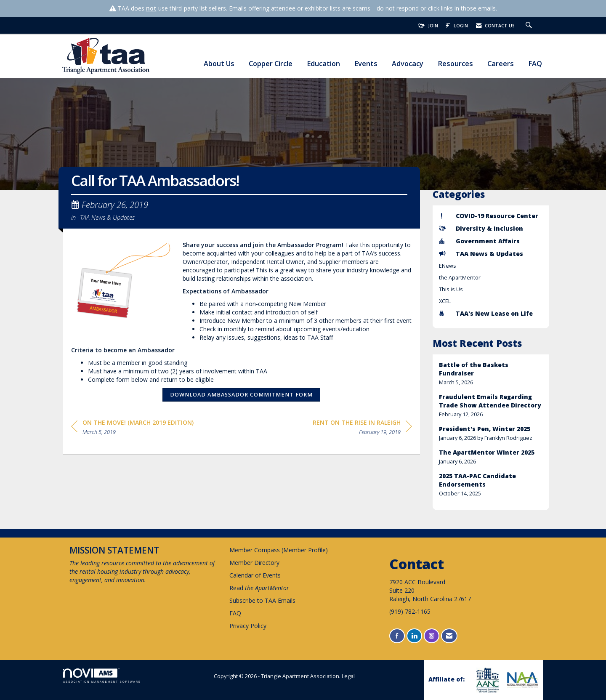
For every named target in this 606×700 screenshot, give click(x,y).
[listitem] (491, 374)
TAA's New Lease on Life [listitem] (486, 313)
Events (366, 64)
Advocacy (408, 64)
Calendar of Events (255, 575)
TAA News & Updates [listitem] (481, 254)
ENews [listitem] (448, 266)
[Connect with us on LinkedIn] (414, 636)
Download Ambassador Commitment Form (241, 395)
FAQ (535, 64)
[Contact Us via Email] (449, 636)
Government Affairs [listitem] (479, 241)
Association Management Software (102, 676)
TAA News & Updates (107, 217)
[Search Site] (530, 26)
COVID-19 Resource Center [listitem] (489, 216)
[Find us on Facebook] (397, 636)
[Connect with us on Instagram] (432, 636)
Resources (455, 64)
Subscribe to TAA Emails (262, 600)
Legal (348, 676)
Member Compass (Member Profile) (279, 550)
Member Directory (254, 563)
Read (259, 588)
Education (323, 64)
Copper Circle (271, 64)
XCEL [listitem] (445, 301)
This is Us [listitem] (451, 289)
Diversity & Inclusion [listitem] (481, 228)
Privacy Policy (248, 626)
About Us (219, 64)
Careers (501, 64)
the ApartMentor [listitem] (460, 278)
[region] (362, 429)
